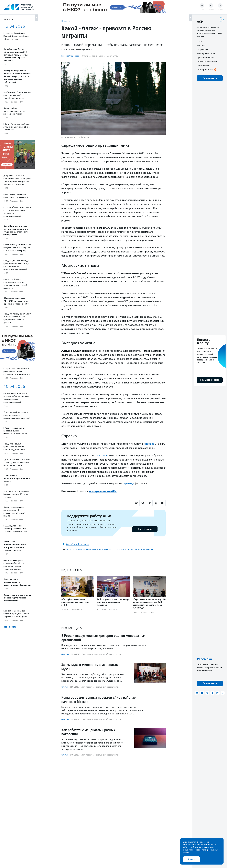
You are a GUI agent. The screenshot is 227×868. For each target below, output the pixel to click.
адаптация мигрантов (88, 549)
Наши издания (204, 65)
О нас (199, 41)
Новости (66, 21)
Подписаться (210, 78)
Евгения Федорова (70, 56)
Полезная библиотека (208, 61)
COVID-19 (72, 549)
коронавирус (105, 549)
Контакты (202, 46)
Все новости (10, 627)
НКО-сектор (77, 609)
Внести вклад (145, 529)
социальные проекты (123, 549)
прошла (150, 444)
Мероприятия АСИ (206, 53)
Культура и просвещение (93, 56)
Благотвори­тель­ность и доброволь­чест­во (101, 654)
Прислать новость (205, 57)
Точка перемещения (143, 549)
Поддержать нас (205, 69)
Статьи (65, 686)
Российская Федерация (77, 544)
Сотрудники (203, 49)
